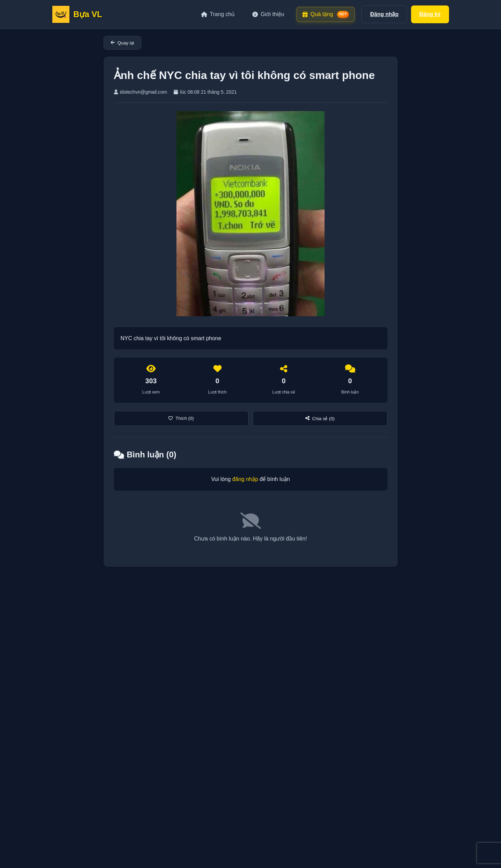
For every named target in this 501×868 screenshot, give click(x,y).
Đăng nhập (384, 14)
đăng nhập (245, 479)
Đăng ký (430, 14)
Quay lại (122, 43)
